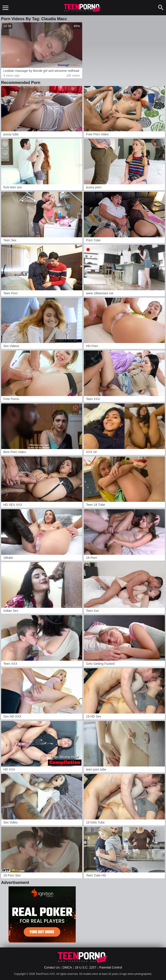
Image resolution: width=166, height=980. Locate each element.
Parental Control (111, 967)
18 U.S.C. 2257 (86, 967)
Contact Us (52, 967)
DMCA (67, 967)
